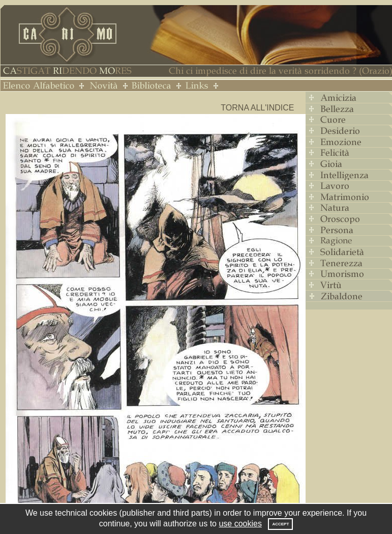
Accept (280, 524)
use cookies (240, 524)
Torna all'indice (257, 108)
